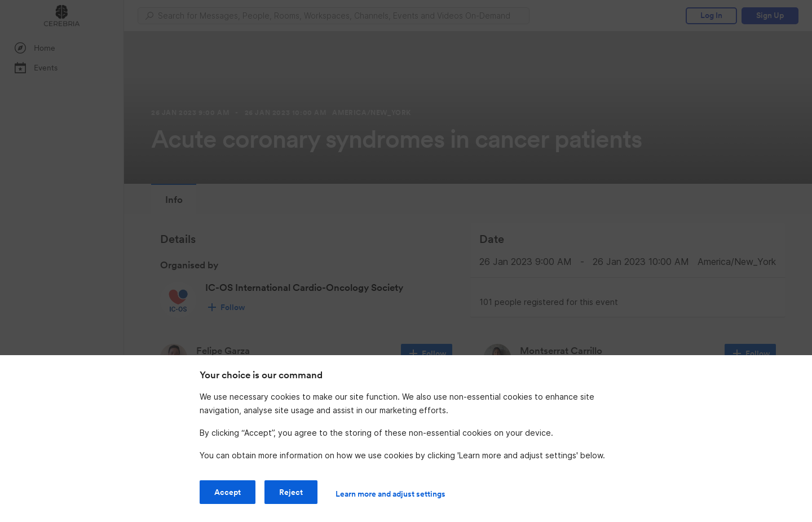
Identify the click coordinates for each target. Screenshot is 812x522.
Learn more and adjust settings (390, 494)
